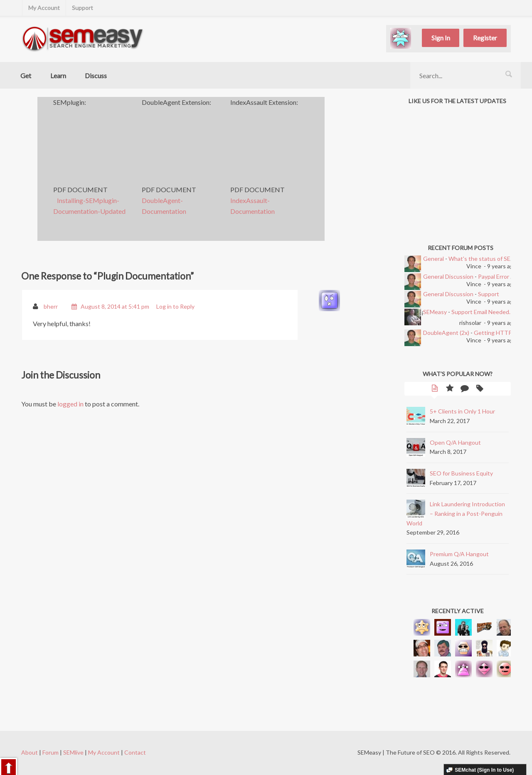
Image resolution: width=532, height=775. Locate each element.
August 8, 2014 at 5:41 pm (115, 306)
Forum (50, 752)
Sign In (441, 38)
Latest (435, 389)
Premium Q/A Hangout (459, 554)
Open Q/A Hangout (455, 442)
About (30, 752)
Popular (450, 389)
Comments (465, 389)
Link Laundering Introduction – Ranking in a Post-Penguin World (456, 513)
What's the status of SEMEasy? (489, 259)
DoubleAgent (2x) (446, 333)
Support (83, 8)
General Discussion (448, 276)
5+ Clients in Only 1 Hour (462, 411)
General (433, 259)
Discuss (96, 76)
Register (485, 38)
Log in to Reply (175, 306)
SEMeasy (435, 312)
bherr (51, 306)
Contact (135, 752)
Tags (480, 389)
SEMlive (73, 752)
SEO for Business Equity (461, 473)
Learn (58, 76)
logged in (70, 404)
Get (26, 76)
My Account (44, 8)
